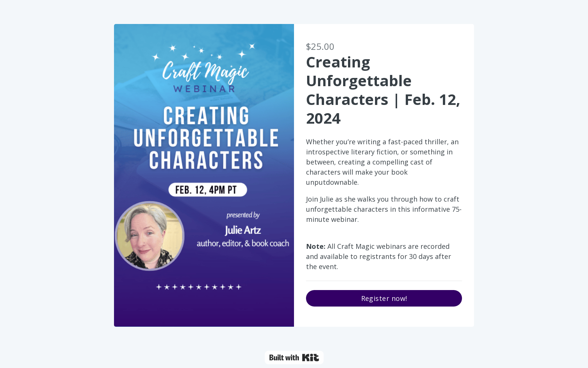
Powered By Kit (294, 358)
